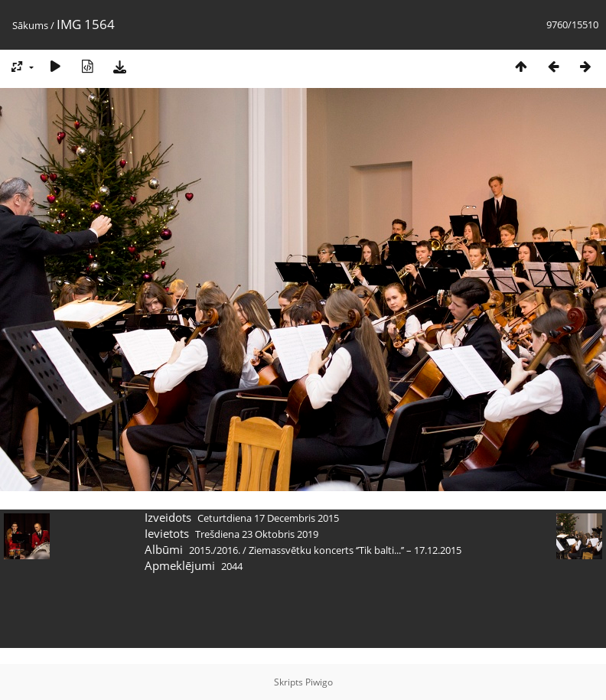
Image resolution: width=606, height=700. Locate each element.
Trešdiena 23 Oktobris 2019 (257, 534)
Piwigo (319, 682)
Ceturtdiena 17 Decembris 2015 (268, 518)
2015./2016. (215, 550)
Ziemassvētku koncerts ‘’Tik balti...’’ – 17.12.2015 (355, 550)
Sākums (30, 25)
